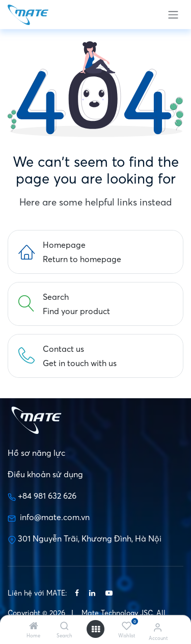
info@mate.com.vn (54, 517)
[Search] (64, 626)
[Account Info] (158, 627)
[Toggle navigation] (173, 15)
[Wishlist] (127, 626)
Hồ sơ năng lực (36, 453)
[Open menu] (96, 629)
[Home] (34, 626)
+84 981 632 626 (47, 496)
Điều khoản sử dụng (45, 474)
